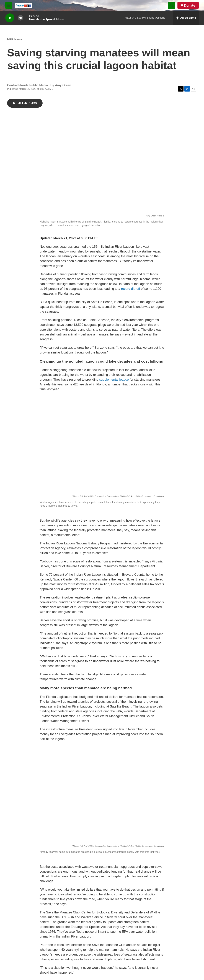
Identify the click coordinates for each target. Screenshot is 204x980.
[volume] (20, 18)
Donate (190, 5)
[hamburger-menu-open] (9, 5)
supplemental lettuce (114, 380)
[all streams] (186, 18)
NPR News (15, 39)
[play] (10, 18)
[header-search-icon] (172, 5)
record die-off (131, 289)
